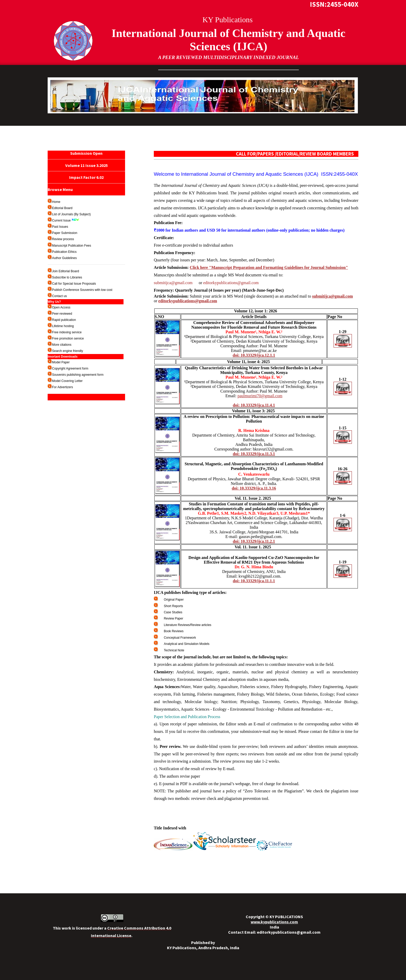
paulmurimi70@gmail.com (260, 396)
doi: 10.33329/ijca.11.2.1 (254, 541)
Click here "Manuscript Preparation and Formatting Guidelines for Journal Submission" (269, 267)
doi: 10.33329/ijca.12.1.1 (254, 355)
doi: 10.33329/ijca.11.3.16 (254, 488)
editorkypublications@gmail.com (231, 283)
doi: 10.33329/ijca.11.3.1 (254, 454)
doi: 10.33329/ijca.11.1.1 (254, 581)
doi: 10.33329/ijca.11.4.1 (254, 405)
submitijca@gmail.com (176, 283)
